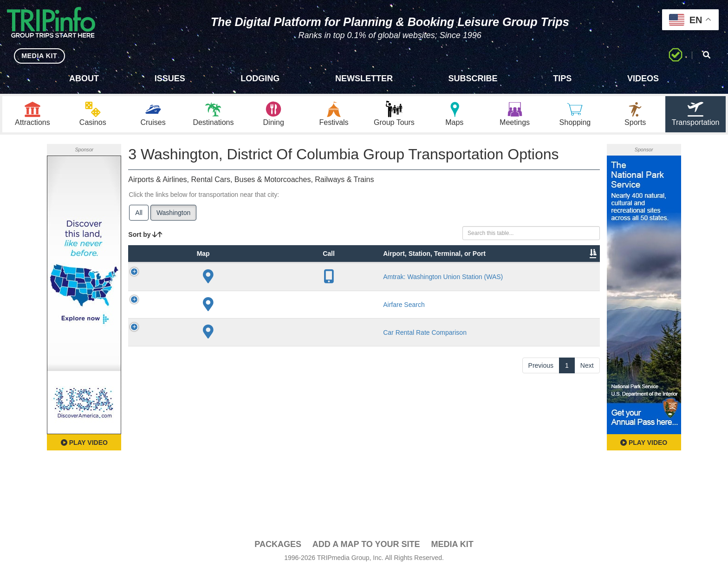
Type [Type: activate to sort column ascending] (191, 283)
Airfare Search (237, 388)
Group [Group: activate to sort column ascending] (576, 283)
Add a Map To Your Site (366, 546)
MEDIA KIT (38, 55)
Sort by (145, 236)
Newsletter (364, 78)
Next (587, 475)
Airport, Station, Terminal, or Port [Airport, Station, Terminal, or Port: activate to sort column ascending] (235, 269)
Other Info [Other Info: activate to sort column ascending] (407, 278)
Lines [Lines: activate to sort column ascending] (332, 283)
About (84, 78)
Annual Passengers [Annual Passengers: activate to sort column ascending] (458, 278)
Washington (173, 214)
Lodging (260, 78)
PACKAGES (278, 546)
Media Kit (452, 546)
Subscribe (473, 78)
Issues (170, 78)
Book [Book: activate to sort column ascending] (540, 283)
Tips (562, 78)
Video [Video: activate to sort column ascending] (506, 283)
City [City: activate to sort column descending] (277, 283)
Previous (541, 475)
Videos (643, 78)
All (139, 214)
